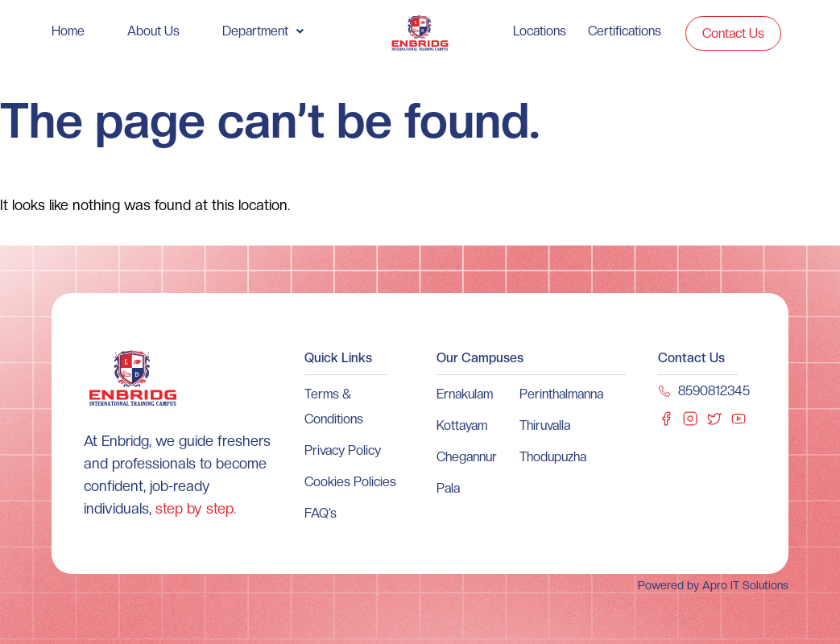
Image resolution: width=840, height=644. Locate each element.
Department (263, 31)
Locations (540, 31)
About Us (153, 31)
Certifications (625, 31)
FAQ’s (321, 513)
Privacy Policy (343, 450)
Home (68, 31)
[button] (263, 31)
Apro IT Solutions (744, 585)
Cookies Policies (350, 482)
